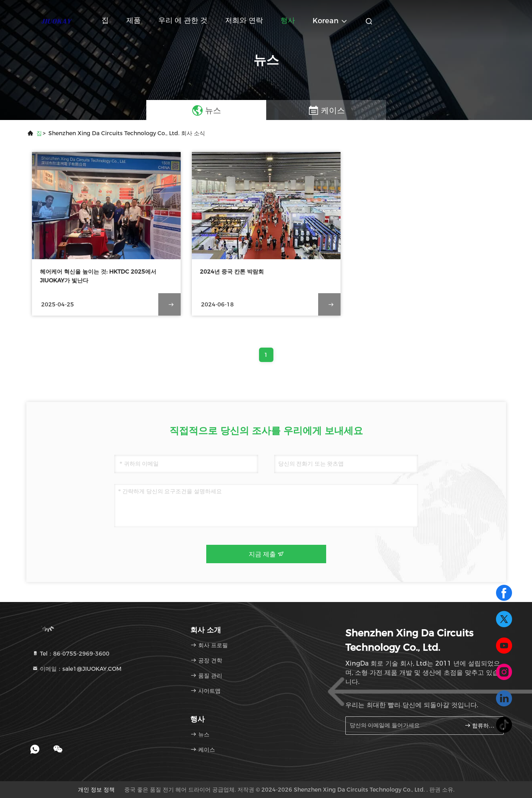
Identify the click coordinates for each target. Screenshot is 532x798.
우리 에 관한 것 (183, 20)
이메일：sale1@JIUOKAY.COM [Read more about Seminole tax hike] (77, 669)
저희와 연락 (244, 20)
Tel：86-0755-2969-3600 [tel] (71, 654)
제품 (133, 20)
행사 (288, 20)
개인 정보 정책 (96, 790)
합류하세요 (481, 725)
